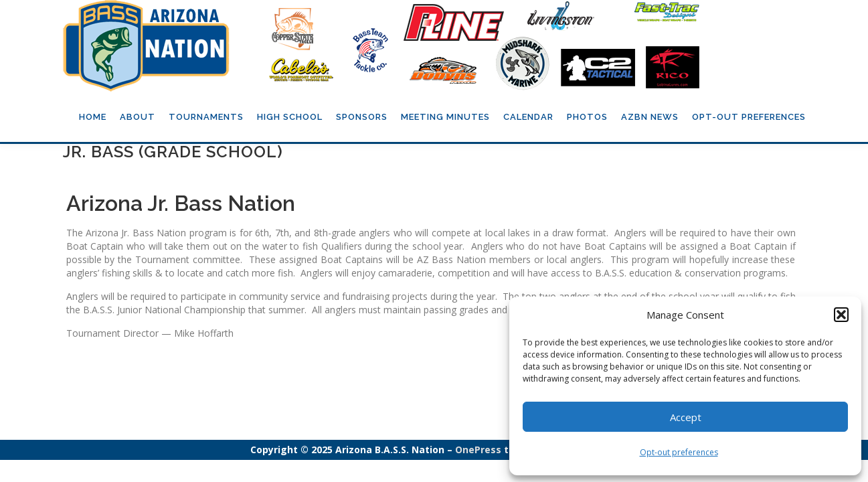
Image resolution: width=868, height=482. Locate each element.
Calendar (528, 117)
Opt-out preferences (679, 452)
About (138, 117)
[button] (841, 315)
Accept (686, 417)
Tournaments (206, 117)
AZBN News (650, 117)
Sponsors (362, 117)
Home (93, 117)
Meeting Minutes (445, 117)
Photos (587, 117)
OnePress (478, 450)
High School (290, 117)
